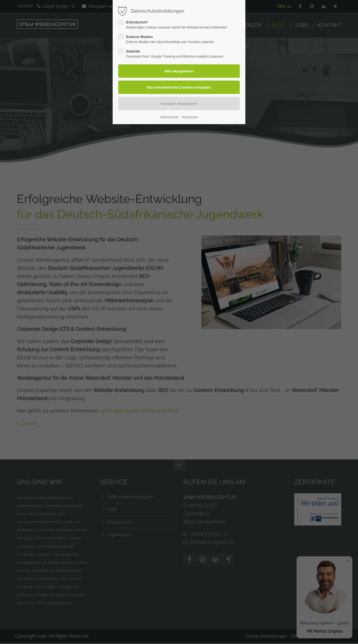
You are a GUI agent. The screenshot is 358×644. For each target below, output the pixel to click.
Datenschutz (169, 117)
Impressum (189, 117)
